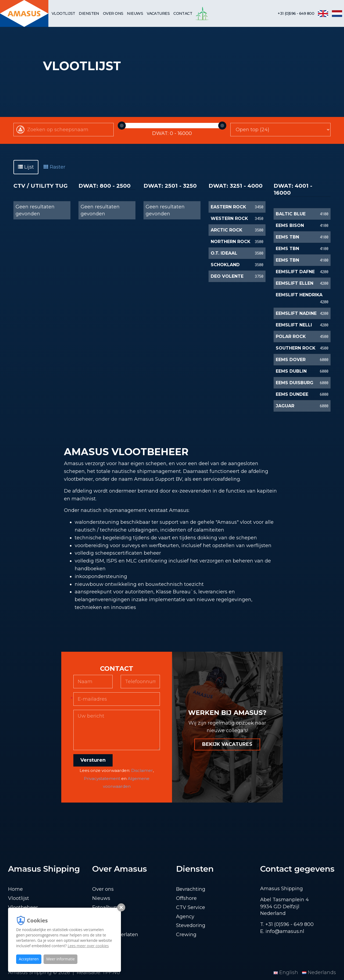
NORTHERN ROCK (231, 242)
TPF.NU (111, 972)
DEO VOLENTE (227, 276)
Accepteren (29, 959)
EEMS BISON (290, 225)
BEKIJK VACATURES (227, 744)
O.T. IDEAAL (224, 253)
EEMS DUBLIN (291, 371)
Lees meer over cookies (88, 946)
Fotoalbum (105, 907)
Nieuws (135, 13)
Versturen (93, 760)
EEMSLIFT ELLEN (295, 283)
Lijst (26, 167)
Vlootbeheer (23, 907)
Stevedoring (191, 925)
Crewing (186, 935)
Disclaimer (142, 770)
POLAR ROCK (291, 336)
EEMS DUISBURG (295, 383)
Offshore (186, 898)
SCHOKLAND (225, 265)
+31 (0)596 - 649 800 (296, 13)
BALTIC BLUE (291, 214)
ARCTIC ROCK (227, 230)
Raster (54, 167)
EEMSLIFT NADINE (296, 313)
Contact (183, 13)
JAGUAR (285, 406)
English (286, 972)
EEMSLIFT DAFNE (295, 272)
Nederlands (319, 972)
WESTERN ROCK (229, 218)
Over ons (113, 13)
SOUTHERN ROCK (296, 348)
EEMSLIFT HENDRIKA (299, 295)
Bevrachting (191, 889)
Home (15, 889)
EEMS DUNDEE (292, 394)
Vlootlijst (63, 13)
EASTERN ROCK (228, 207)
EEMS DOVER (291, 360)
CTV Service (191, 907)
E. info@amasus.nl (282, 931)
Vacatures (158, 13)
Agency (185, 917)
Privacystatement (102, 778)
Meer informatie (60, 959)
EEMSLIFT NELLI (294, 325)
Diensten (89, 13)
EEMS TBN (287, 237)
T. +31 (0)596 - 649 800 (287, 924)
